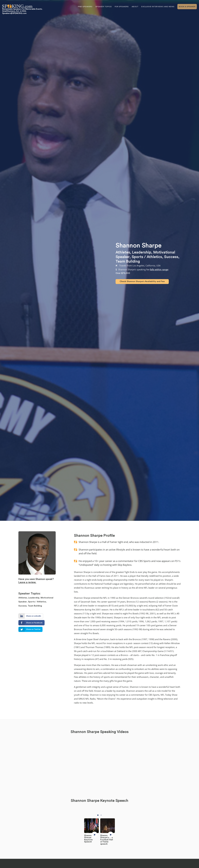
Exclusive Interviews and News (158, 7)
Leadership (142, 252)
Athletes (123, 252)
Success (171, 257)
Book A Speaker (187, 7)
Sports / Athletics (147, 257)
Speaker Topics (104, 7)
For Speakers (122, 7)
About (135, 7)
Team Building (128, 261)
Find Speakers (85, 7)
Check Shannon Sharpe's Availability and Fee (142, 281)
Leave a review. (27, 582)
